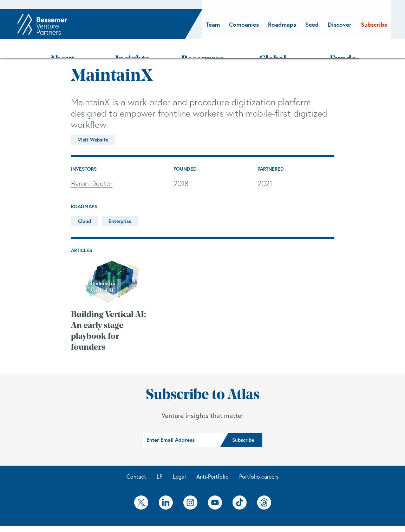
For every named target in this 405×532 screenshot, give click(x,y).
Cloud (84, 203)
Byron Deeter (92, 165)
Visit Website (93, 121)
